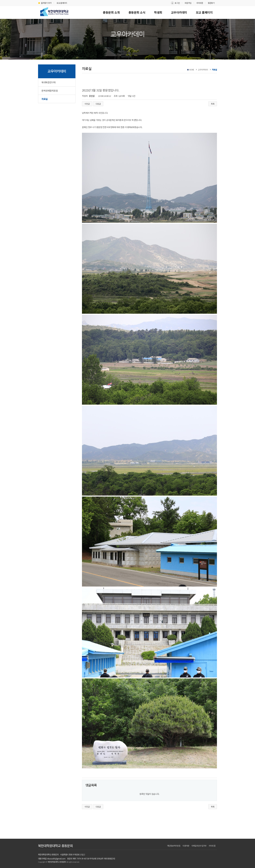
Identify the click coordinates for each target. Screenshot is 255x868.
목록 (213, 104)
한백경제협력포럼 (50, 91)
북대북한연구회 (49, 82)
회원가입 (188, 3)
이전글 (87, 104)
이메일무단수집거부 (199, 846)
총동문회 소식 (137, 12)
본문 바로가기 (0, 0)
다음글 (98, 104)
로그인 (177, 3)
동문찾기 (211, 3)
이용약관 (186, 846)
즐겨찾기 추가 (45, 3)
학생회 (158, 12)
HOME (192, 70)
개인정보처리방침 (174, 846)
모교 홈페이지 (62, 3)
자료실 (45, 99)
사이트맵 (200, 3)
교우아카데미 (179, 12)
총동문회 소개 (111, 12)
